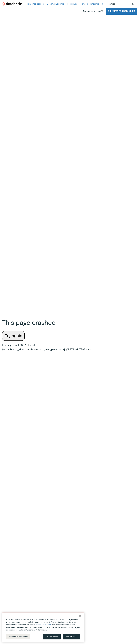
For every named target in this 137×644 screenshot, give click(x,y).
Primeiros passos (35, 4)
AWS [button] (101, 11)
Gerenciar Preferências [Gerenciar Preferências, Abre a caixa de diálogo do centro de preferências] (18, 637)
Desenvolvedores (55, 4)
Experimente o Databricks (122, 11)
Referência (72, 4)
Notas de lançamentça (92, 4)
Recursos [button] (111, 4)
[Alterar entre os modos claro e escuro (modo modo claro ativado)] (133, 4)
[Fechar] (80, 617)
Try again (13, 336)
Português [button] (88, 11)
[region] (43, 628)
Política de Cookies (43, 625)
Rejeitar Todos (52, 638)
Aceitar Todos (72, 638)
